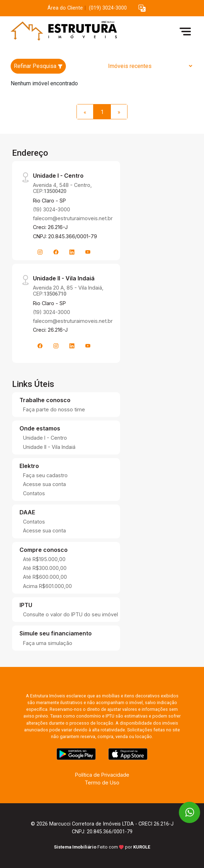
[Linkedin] (72, 252)
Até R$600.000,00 (45, 577)
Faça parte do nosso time (54, 409)
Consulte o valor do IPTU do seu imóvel (70, 614)
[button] (142, 8)
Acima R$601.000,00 (47, 586)
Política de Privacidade (102, 775)
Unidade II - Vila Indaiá (49, 447)
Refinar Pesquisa (38, 66)
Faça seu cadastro (45, 475)
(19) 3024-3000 (52, 209)
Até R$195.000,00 (44, 559)
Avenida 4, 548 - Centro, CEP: (62, 188)
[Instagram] (40, 252)
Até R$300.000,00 (45, 568)
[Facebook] (56, 252)
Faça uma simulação (48, 643)
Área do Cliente (65, 8)
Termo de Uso (102, 783)
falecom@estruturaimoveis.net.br (73, 218)
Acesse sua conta (44, 484)
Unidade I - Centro (45, 438)
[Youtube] (88, 252)
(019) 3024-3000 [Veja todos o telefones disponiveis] (108, 8)
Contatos (34, 493)
